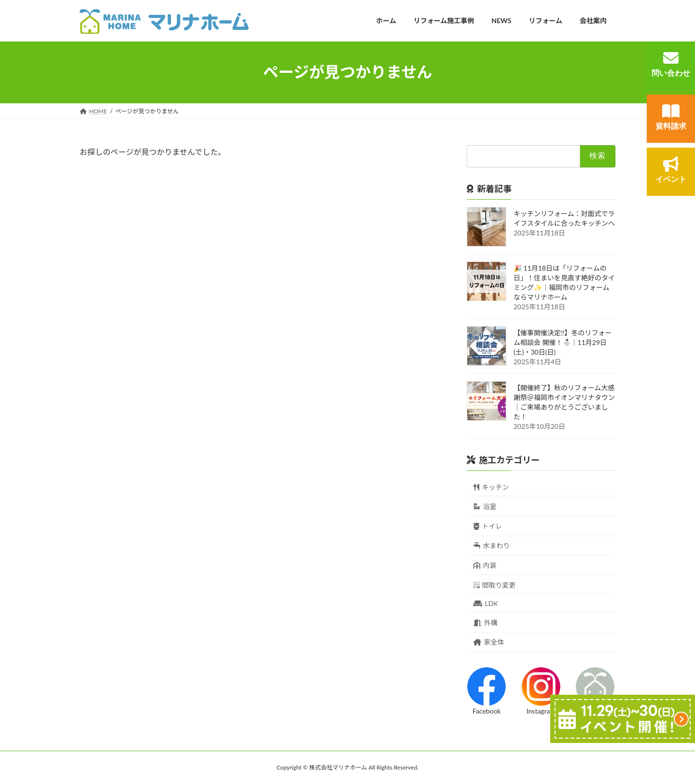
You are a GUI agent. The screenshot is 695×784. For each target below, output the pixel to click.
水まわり (492, 545)
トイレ (488, 526)
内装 (485, 565)
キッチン (491, 487)
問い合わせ (671, 64)
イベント (671, 170)
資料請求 (671, 117)
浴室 (485, 506)
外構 (486, 622)
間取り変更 (495, 585)
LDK (486, 603)
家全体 (489, 642)
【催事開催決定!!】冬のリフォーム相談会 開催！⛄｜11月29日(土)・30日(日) (563, 342)
